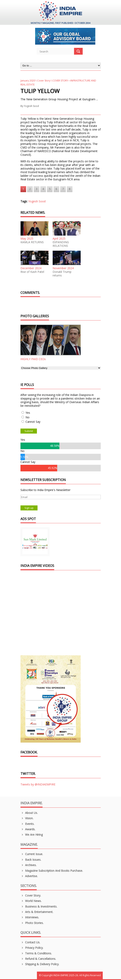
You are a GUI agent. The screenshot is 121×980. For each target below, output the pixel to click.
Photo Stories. (32, 923)
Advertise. (29, 876)
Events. (27, 824)
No (27, 417)
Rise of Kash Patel (32, 272)
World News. (31, 901)
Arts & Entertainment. (37, 912)
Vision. (27, 818)
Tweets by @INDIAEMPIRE (38, 784)
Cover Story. (31, 895)
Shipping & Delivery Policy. (40, 964)
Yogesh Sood (31, 106)
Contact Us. (30, 942)
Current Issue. (32, 854)
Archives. (29, 865)
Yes (28, 413)
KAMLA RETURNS (32, 242)
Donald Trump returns (62, 274)
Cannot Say (33, 422)
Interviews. (30, 917)
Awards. (28, 829)
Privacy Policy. (32, 948)
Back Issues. (31, 860)
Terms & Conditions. (36, 953)
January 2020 (28, 81)
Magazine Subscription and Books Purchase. (52, 871)
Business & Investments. (39, 906)
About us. (29, 813)
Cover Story (44, 81)
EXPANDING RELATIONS (61, 244)
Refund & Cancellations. (38, 959)
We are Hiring (32, 835)
